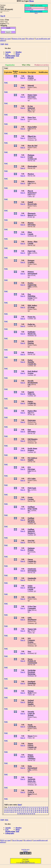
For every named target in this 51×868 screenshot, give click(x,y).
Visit (6, 22)
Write (2, 22)
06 (19, 807)
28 (19, 809)
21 (5, 809)
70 (15, 812)
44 (7, 810)
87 (18, 814)
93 (30, 814)
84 (43, 812)
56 (31, 810)
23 (9, 809)
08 (23, 807)
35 (33, 809)
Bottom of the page (18, 39)
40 (43, 809)
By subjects (30, 39)
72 (19, 812)
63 (45, 810)
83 (41, 812)
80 (35, 812)
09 (25, 807)
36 (35, 809)
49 (17, 810)
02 (11, 807)
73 (21, 812)
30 (23, 809)
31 (25, 809)
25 (13, 809)
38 (39, 809)
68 (11, 812)
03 (13, 807)
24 (11, 809)
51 (21, 810)
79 (33, 812)
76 (27, 812)
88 (20, 814)
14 (35, 807)
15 (37, 807)
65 (5, 812)
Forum (27, 861)
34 (31, 809)
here (20, 805)
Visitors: (25, 851)
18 (43, 807)
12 (31, 807)
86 (47, 812)
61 (41, 810)
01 (9, 807)
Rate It (23, 78)
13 (33, 807)
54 (27, 810)
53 (25, 810)
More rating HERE (36, 11)
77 (29, 812)
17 (41, 807)
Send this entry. (25, 849)
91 (26, 814)
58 (35, 810)
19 (45, 807)
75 (25, 812)
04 (15, 807)
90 (24, 814)
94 (32, 814)
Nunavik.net (28, 8)
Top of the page (17, 840)
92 (28, 814)
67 (9, 812)
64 (47, 810)
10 (27, 807)
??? (7, 24)
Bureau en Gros (29, 9)
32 (27, 809)
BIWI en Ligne (6, 39)
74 (23, 812)
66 (7, 812)
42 (47, 809)
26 (15, 809)
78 (31, 812)
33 (29, 809)
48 (15, 810)
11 (29, 807)
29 (21, 809)
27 (17, 809)
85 (45, 812)
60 (39, 810)
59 (37, 810)
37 (37, 809)
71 (17, 812)
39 (41, 809)
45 (9, 810)
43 (5, 810)
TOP (2, 44)
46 (11, 810)
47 (13, 810)
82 (39, 812)
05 (17, 807)
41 (45, 809)
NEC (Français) (7, 9)
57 (33, 810)
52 (23, 810)
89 (22, 814)
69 (13, 812)
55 (29, 810)
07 (21, 807)
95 (34, 814)
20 (47, 807)
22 (7, 809)
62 (43, 810)
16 (39, 807)
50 (19, 810)
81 (37, 812)
